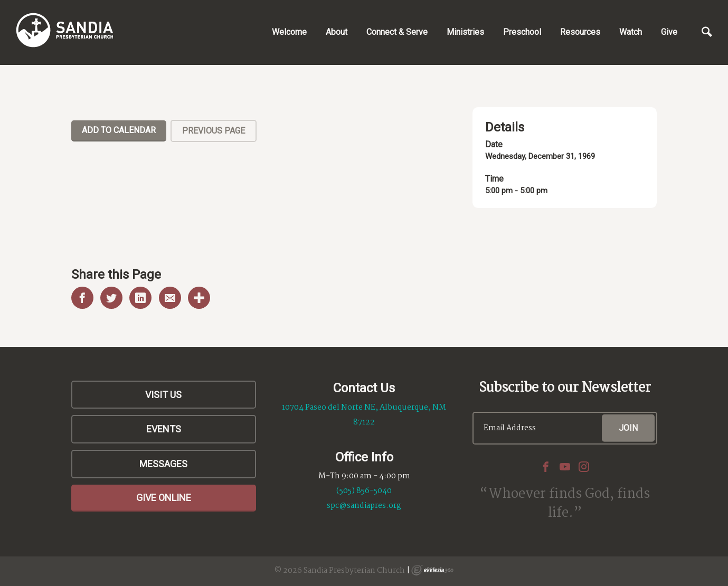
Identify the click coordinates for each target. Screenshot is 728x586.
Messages (163, 464)
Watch (631, 32)
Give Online (164, 498)
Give (669, 32)
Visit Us (163, 395)
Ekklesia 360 (432, 570)
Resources (580, 32)
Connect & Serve (397, 32)
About (337, 32)
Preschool (522, 32)
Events (164, 429)
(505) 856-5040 (364, 491)
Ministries (465, 32)
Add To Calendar (119, 130)
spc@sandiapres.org (364, 506)
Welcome (289, 32)
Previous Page (214, 131)
